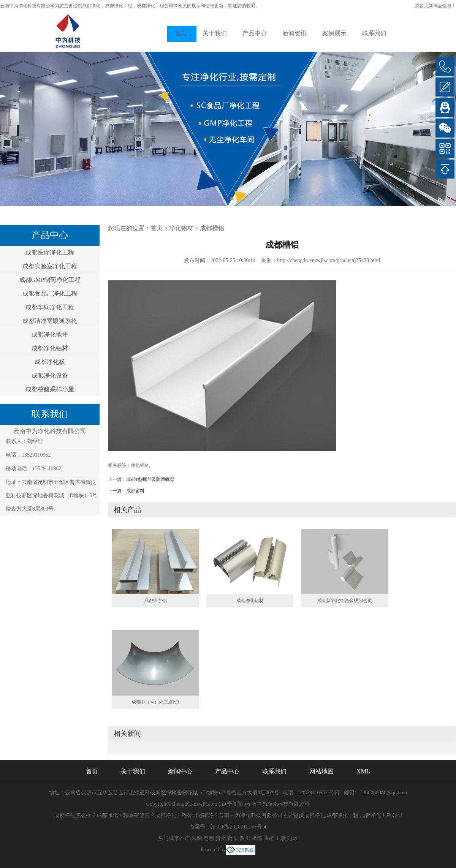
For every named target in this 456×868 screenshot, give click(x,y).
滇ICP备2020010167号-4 (238, 827)
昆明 (209, 838)
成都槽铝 (212, 228)
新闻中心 (180, 771)
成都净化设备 (50, 376)
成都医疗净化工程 (50, 252)
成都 (256, 838)
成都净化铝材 (50, 348)
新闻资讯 (294, 33)
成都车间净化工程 (50, 307)
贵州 (221, 838)
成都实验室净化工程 (50, 266)
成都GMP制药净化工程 (50, 280)
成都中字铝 (155, 601)
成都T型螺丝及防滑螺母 (150, 479)
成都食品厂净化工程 (50, 293)
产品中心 (255, 33)
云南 (197, 838)
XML (363, 771)
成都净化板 (50, 362)
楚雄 (293, 838)
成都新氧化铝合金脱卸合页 (345, 601)
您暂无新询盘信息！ (435, 6)
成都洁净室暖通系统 (50, 321)
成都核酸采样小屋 (50, 389)
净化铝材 (181, 228)
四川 (245, 838)
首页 (181, 33)
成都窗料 (135, 491)
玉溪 (280, 838)
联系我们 (374, 33)
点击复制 (232, 804)
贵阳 (233, 838)
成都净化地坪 (50, 334)
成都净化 (91, 6)
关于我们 (215, 33)
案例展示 (334, 33)
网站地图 (321, 771)
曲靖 (269, 838)
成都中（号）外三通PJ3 (155, 702)
